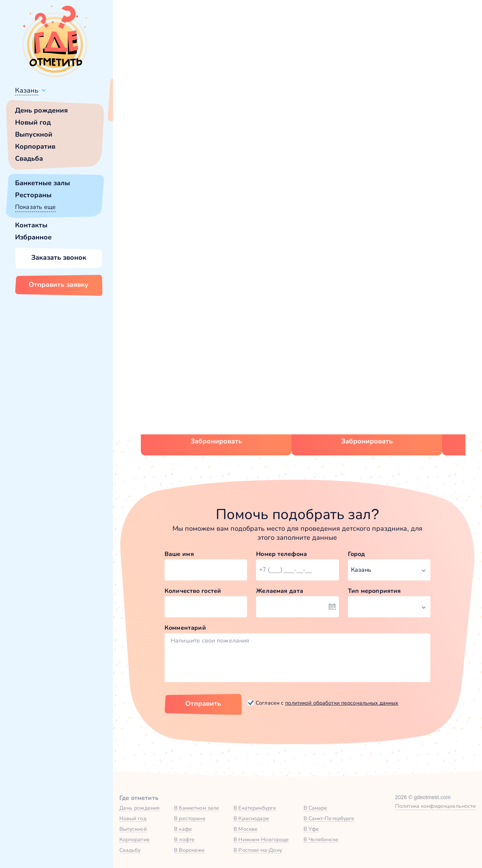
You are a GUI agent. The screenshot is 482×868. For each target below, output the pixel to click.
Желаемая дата (280, 591)
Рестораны (33, 195)
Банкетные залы (43, 183)
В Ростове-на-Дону (258, 850)
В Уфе (311, 829)
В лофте (184, 839)
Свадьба (29, 158)
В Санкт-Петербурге (329, 818)
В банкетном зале (197, 808)
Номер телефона (281, 554)
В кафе (183, 829)
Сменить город (180, 108)
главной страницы (361, 205)
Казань (27, 90)
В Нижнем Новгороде (261, 839)
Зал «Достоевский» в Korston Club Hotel (218, 376)
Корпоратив (35, 146)
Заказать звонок (59, 257)
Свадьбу (130, 850)
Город (357, 554)
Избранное (33, 237)
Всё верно (135, 108)
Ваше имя (179, 554)
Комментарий (185, 628)
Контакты (31, 225)
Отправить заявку (59, 285)
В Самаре (316, 808)
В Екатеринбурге (255, 808)
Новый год (33, 122)
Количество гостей (193, 591)
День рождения (41, 110)
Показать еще (35, 207)
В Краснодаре (251, 818)
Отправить (203, 704)
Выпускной (34, 134)
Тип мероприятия (374, 591)
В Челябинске (321, 839)
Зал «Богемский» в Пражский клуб (359, 376)
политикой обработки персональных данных (342, 703)
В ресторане (190, 818)
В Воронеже (189, 850)
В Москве (246, 829)
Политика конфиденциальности (435, 806)
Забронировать (216, 441)
